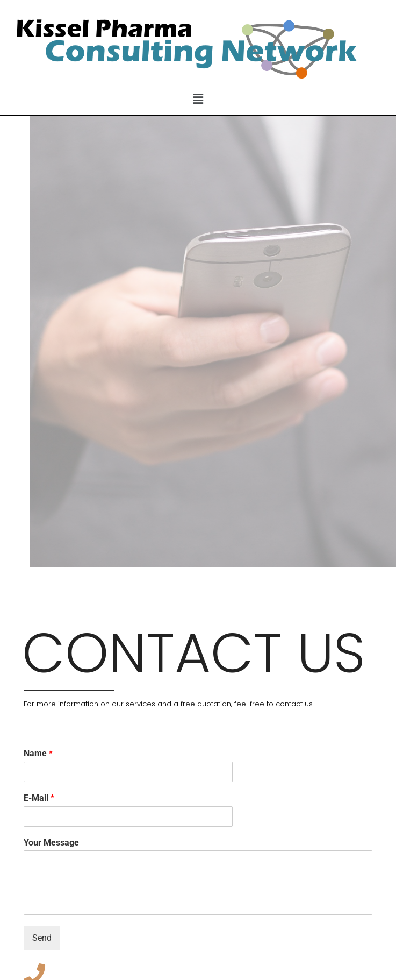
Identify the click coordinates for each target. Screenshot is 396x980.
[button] (198, 100)
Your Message (51, 843)
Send (42, 938)
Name (38, 753)
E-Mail (39, 798)
